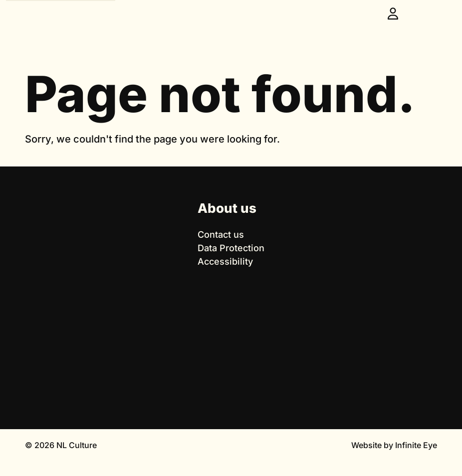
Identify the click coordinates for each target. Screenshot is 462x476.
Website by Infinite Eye (394, 445)
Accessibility (225, 261)
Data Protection (231, 248)
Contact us (221, 235)
